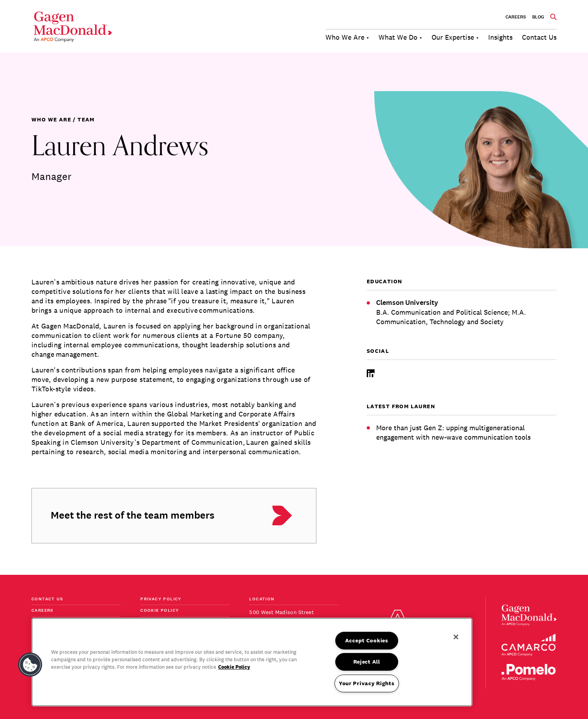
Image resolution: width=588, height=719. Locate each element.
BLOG (538, 17)
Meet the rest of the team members (133, 515)
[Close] (456, 637)
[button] (30, 665)
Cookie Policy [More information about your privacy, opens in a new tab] (234, 667)
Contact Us (47, 599)
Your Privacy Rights (367, 683)
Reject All (367, 662)
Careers (516, 17)
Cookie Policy (160, 611)
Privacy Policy (161, 599)
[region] (252, 662)
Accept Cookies (367, 640)
